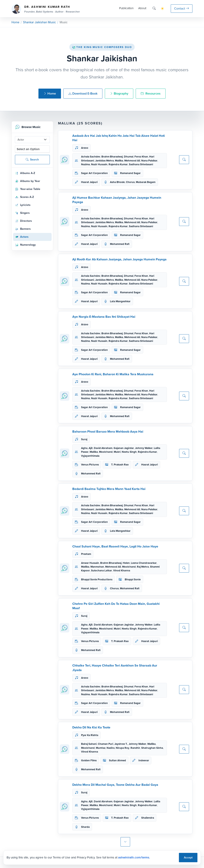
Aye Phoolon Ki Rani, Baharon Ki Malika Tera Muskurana (113, 374)
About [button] (142, 8)
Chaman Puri (105, 744)
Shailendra (148, 818)
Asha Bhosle (117, 182)
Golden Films (89, 760)
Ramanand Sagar (130, 173)
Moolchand (106, 452)
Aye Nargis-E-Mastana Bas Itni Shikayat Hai (104, 317)
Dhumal (129, 157)
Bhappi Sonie (133, 579)
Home (15, 22)
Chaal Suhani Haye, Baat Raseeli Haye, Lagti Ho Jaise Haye (115, 546)
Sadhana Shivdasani (141, 164)
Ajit (91, 448)
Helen (126, 563)
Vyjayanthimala (90, 456)
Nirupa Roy (123, 748)
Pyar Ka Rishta (90, 735)
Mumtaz (101, 748)
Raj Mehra (143, 567)
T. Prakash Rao (120, 465)
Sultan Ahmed (117, 760)
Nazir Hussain (99, 164)
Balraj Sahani (89, 744)
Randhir (135, 748)
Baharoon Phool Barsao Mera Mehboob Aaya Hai (108, 432)
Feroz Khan (141, 157)
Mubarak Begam (146, 182)
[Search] (154, 8)
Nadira (111, 748)
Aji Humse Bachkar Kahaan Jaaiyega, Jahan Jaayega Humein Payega (117, 200)
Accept (188, 858)
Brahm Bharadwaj (112, 157)
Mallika (119, 161)
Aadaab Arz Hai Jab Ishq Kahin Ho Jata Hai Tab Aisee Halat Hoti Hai (119, 138)
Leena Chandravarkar (144, 563)
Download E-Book (83, 93)
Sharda (85, 827)
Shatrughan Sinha (152, 748)
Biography (119, 93)
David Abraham (103, 448)
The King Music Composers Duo (102, 47)
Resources (151, 93)
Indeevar (144, 760)
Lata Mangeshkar (120, 301)
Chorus (130, 182)
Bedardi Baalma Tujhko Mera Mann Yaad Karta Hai (109, 489)
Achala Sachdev (91, 157)
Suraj (84, 439)
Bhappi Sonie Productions (97, 579)
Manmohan (97, 567)
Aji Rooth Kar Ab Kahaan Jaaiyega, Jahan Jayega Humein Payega (119, 259)
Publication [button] (126, 8)
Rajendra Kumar (118, 164)
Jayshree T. (121, 744)
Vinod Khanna (122, 570)
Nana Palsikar (149, 161)
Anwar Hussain (90, 563)
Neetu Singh (129, 452)
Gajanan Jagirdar (124, 448)
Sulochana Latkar (102, 570)
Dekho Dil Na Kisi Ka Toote (91, 727)
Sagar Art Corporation (94, 173)
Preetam (86, 554)
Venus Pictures (90, 465)
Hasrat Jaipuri (89, 182)
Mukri (117, 452)
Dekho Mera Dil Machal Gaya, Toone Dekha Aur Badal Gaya (115, 785)
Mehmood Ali (132, 161)
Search (32, 160)
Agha (84, 448)
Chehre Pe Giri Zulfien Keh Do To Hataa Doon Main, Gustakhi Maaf (116, 606)
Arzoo (85, 148)
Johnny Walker (144, 448)
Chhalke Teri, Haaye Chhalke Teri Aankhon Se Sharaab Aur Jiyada (115, 668)
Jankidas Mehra (104, 161)
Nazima (85, 164)
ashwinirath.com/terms (134, 857)
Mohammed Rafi (120, 244)
